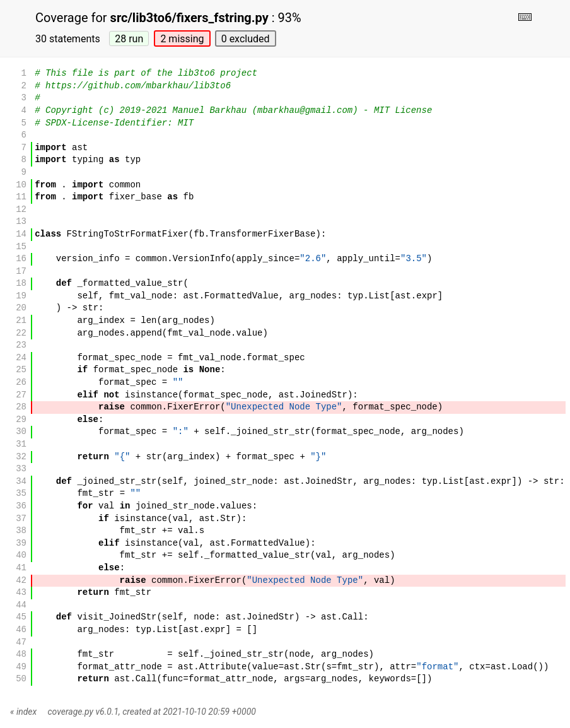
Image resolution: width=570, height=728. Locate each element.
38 (21, 531)
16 (21, 259)
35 (21, 494)
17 (21, 272)
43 (21, 593)
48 (21, 655)
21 (21, 321)
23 (21, 345)
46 (21, 630)
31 (21, 444)
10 (21, 185)
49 (21, 667)
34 (21, 482)
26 (21, 383)
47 (21, 643)
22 (21, 333)
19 (21, 296)
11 (21, 197)
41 (21, 568)
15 (21, 247)
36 (21, 506)
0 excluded (246, 39)
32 (21, 457)
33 (21, 469)
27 (21, 395)
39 (21, 543)
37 (21, 519)
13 (21, 222)
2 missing (182, 39)
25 (21, 370)
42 (21, 581)
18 (21, 284)
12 (21, 210)
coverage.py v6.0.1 (83, 712)
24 (21, 358)
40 (21, 555)
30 (21, 432)
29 (21, 420)
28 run (129, 39)
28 (21, 407)
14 (21, 234)
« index (23, 712)
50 (21, 679)
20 (21, 308)
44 (21, 605)
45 (21, 617)
